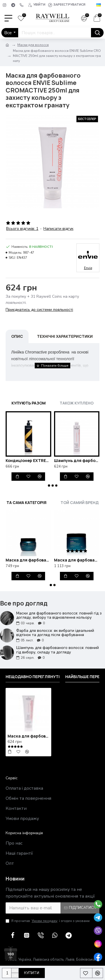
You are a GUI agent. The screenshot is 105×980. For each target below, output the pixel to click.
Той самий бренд (80, 502)
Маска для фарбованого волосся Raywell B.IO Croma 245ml (28, 560)
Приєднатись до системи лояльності (39, 310)
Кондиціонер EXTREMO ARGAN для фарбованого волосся (28, 461)
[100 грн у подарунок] (11, 952)
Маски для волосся (33, 45)
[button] (49, 486)
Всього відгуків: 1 (22, 229)
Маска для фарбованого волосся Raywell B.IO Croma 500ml (77, 560)
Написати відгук (58, 229)
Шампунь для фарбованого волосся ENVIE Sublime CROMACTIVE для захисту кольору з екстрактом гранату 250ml (77, 461)
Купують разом (29, 403)
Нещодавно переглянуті (33, 677)
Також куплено (77, 403)
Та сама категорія (26, 502)
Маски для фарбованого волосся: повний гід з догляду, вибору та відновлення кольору (59, 615)
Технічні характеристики (65, 336)
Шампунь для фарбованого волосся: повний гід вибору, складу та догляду (58, 650)
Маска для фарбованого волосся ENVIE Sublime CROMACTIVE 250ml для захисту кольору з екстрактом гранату (28, 736)
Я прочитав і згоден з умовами (48, 921)
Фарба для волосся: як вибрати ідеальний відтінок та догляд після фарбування (55, 633)
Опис (17, 336)
